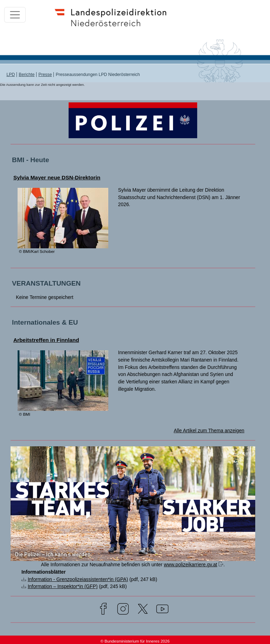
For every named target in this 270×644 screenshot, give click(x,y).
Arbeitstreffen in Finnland (46, 340)
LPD (11, 75)
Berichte (27, 75)
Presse (45, 75)
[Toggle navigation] (15, 15)
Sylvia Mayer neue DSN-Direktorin (57, 177)
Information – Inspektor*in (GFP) (63, 586)
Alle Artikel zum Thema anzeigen (209, 431)
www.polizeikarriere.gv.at (191, 565)
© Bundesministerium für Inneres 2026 (135, 641)
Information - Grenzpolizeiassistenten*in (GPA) (78, 579)
